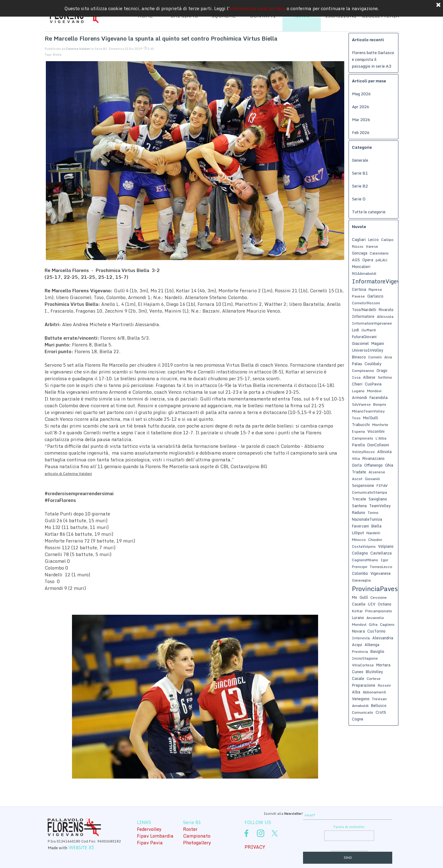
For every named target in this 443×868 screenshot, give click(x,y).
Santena (359, 506)
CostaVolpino (364, 546)
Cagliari (359, 239)
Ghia (389, 465)
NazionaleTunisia (367, 519)
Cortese (374, 679)
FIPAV (382, 485)
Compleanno (363, 371)
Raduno (359, 512)
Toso (356, 418)
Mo (355, 597)
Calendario (379, 253)
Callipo (387, 240)
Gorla (357, 465)
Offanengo (373, 465)
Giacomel (360, 343)
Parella (358, 445)
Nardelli (373, 533)
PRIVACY (255, 847)
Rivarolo (386, 310)
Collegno (360, 553)
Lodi (355, 330)
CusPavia (373, 384)
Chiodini (375, 540)
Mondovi (374, 391)
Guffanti (369, 330)
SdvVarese (361, 404)
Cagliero (387, 624)
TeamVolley (380, 506)
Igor (384, 560)
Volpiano (386, 546)
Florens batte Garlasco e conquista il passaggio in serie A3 (373, 59)
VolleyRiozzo (363, 452)
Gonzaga (360, 253)
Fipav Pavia (150, 842)
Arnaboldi (360, 706)
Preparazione (364, 685)
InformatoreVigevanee (372, 323)
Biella (57, 55)
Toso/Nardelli (364, 310)
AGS (356, 260)
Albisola (384, 452)
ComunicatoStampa (369, 492)
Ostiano (385, 604)
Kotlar (357, 611)
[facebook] (246, 833)
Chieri (357, 384)
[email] (348, 815)
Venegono (361, 699)
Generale (360, 160)
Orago (382, 370)
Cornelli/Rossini (366, 303)
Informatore (363, 316)
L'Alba (381, 438)
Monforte (380, 425)
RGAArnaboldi (364, 273)
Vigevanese (381, 573)
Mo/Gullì (371, 418)
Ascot (357, 479)
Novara (358, 631)
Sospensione (363, 485)
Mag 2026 (361, 94)
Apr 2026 (361, 107)
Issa (356, 377)
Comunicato (363, 712)
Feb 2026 (361, 132)
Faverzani (360, 526)
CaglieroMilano (365, 560)
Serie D (359, 199)
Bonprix (380, 404)
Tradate (359, 472)
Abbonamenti (374, 692)
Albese (369, 377)
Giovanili (372, 479)
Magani (378, 343)
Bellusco (379, 705)
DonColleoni (378, 445)
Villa (356, 458)
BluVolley (374, 672)
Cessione (379, 597)
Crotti (381, 712)
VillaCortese (363, 665)
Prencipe (360, 567)
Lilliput (358, 533)
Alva (388, 357)
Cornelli (375, 357)
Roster (190, 829)
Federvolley (149, 829)
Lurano (358, 617)
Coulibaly (373, 364)
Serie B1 (360, 173)
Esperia (358, 431)
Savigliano (378, 499)
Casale (358, 678)
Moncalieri (361, 266)
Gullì (364, 597)
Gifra (373, 624)
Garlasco (375, 296)
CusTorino (376, 631)
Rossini (384, 685)
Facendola (379, 397)
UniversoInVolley (368, 350)
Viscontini (376, 431)
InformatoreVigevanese (384, 281)
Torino (373, 513)
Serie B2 (360, 186)
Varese (372, 246)
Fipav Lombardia (155, 836)
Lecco (373, 239)
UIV (372, 604)
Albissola (385, 316)
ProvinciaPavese (377, 589)
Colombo (360, 573)
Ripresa (375, 289)
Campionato (363, 438)
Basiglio (377, 651)
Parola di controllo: (349, 827)
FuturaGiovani (364, 337)
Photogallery (197, 842)
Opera (368, 260)
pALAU (381, 260)
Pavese (358, 296)
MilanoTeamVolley (368, 411)
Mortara (383, 665)
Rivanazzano (373, 458)
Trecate (359, 499)
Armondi (359, 397)
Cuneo (358, 672)
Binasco (359, 357)
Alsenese (377, 472)
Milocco (359, 540)
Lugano (358, 391)
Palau (357, 364)
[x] (275, 833)
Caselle (359, 604)
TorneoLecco (381, 567)
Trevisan (379, 699)
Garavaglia (361, 580)
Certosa (359, 289)
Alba (356, 692)
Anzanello (375, 618)
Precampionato (379, 611)
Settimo (385, 377)
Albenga (372, 645)
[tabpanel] (257, 813)
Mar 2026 (361, 120)
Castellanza (381, 553)
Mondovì (359, 624)
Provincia (360, 651)
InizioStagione (365, 658)
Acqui (357, 645)
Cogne (358, 719)
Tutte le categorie (369, 212)
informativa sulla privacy (257, 8)
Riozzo (358, 246)
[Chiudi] (438, 5)
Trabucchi (361, 424)
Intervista (361, 638)
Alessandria (383, 638)
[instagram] (261, 833)
